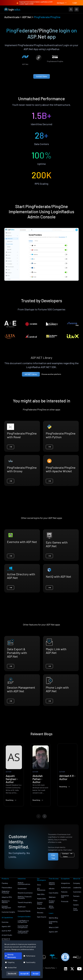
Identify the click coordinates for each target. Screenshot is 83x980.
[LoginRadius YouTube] (79, 969)
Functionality (29, 962)
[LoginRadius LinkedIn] (66, 969)
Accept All (24, 973)
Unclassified (11, 967)
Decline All (12, 973)
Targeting (10, 962)
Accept (36, 973)
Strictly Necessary (11, 956)
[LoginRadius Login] (71, 9)
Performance (29, 956)
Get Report (62, 3)
